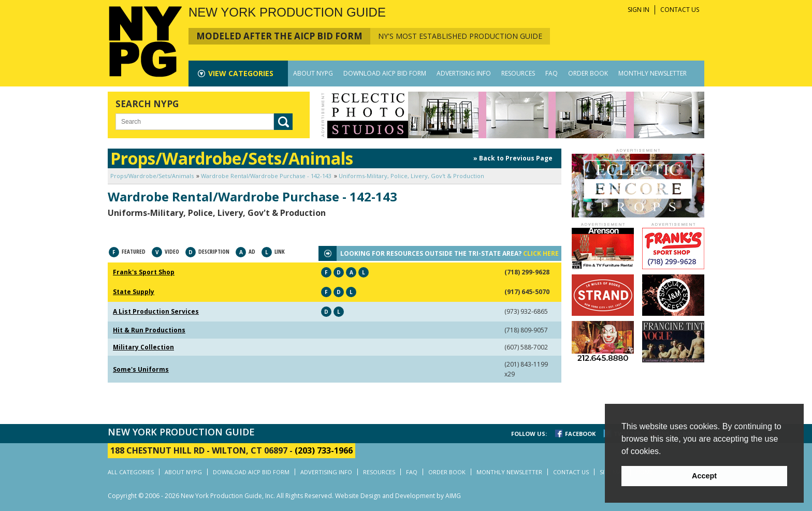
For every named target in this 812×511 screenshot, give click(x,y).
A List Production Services (156, 311)
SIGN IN (639, 10)
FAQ (552, 73)
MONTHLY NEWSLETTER (653, 73)
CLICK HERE (541, 253)
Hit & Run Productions (149, 330)
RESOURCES (518, 73)
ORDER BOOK (588, 73)
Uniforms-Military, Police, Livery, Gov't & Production (411, 176)
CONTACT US (680, 10)
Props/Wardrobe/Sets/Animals (152, 176)
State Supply (134, 292)
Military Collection (143, 347)
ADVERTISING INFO (464, 73)
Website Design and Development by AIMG (398, 496)
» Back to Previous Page (513, 158)
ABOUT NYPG (313, 73)
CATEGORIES (241, 73)
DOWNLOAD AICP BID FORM (385, 73)
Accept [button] (704, 476)
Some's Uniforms (141, 369)
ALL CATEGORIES (131, 472)
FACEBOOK (580, 434)
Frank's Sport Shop (144, 272)
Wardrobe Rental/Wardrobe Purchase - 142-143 (266, 176)
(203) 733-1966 (324, 450)
